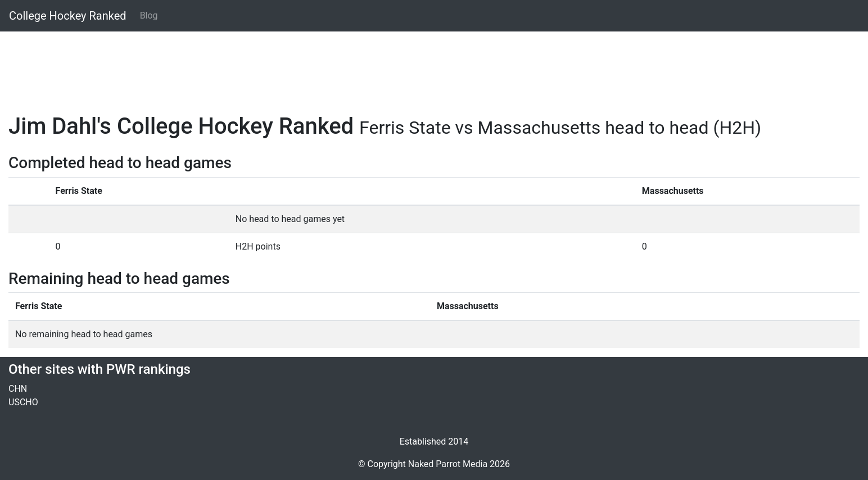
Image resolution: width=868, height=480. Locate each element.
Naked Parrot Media (448, 464)
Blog (149, 15)
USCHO (23, 402)
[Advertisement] (346, 66)
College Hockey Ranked (68, 16)
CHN (18, 389)
